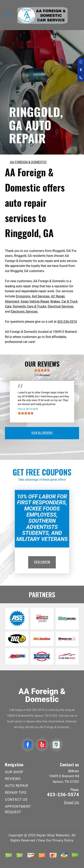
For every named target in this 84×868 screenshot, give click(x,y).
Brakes (55, 301)
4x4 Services (41, 296)
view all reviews (42, 433)
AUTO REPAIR (17, 786)
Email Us (72, 803)
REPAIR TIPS (16, 793)
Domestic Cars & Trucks (30, 306)
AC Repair (58, 296)
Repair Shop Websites (53, 835)
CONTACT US (16, 799)
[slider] (42, 370)
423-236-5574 (67, 322)
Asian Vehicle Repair (35, 301)
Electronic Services (24, 312)
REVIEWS (13, 779)
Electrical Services (61, 306)
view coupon (42, 562)
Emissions (23, 296)
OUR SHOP (14, 772)
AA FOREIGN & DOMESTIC (28, 162)
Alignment (12, 301)
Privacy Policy (63, 840)
